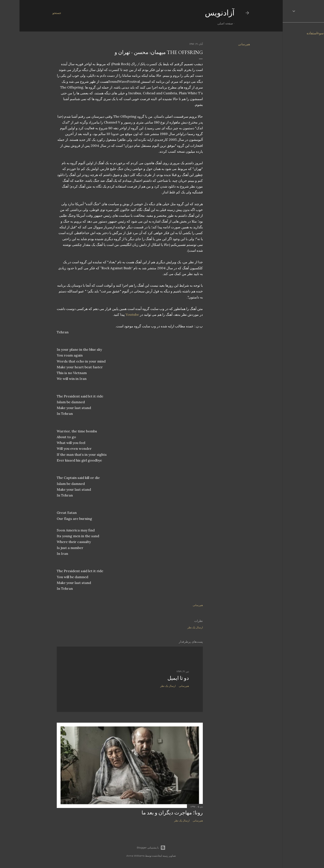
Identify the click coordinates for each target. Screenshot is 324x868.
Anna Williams (116, 856)
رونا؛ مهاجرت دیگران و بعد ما (153, 813)
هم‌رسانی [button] (225, 44)
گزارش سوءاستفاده (301, 33)
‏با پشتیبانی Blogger (132, 848)
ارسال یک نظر (176, 627)
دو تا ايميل (159, 678)
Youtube (113, 314)
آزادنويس (200, 13)
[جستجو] (37, 13)
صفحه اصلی (206, 23)
